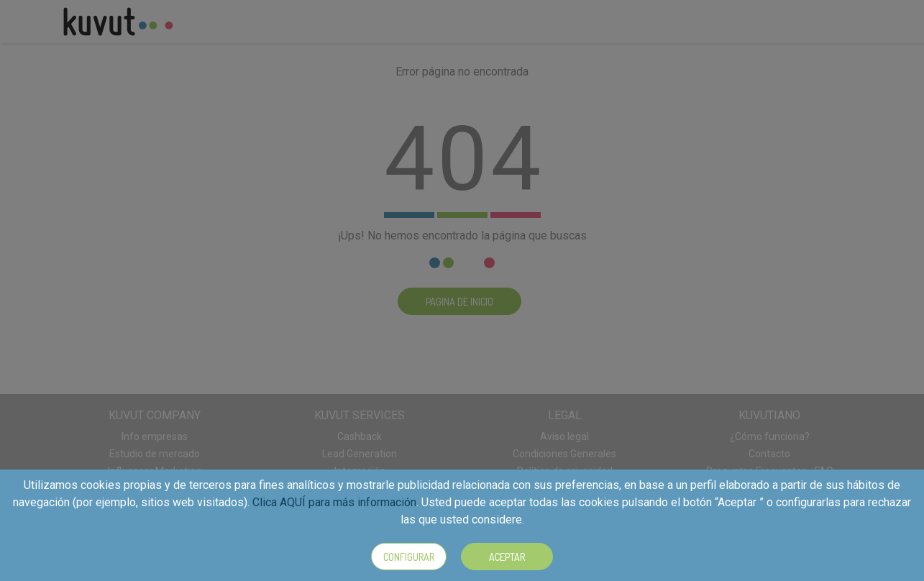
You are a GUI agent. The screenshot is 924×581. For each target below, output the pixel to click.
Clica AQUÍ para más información (334, 502)
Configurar (409, 557)
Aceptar (507, 557)
